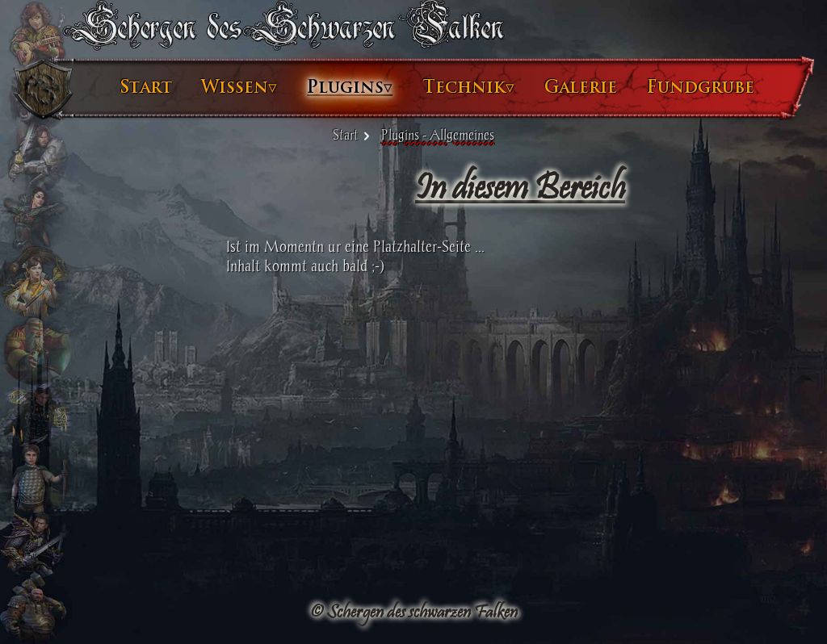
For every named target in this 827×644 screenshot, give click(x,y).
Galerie (581, 87)
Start (146, 87)
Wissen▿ (239, 87)
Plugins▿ (350, 87)
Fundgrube (701, 87)
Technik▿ (468, 87)
